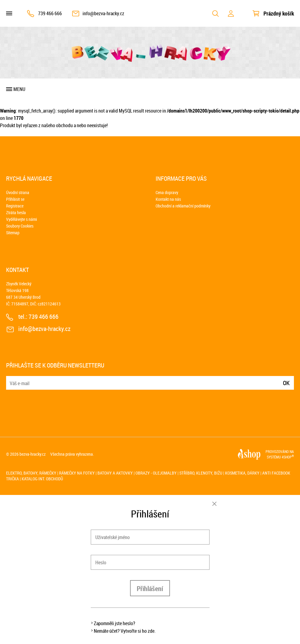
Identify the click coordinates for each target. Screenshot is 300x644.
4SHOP (288, 457)
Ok (286, 383)
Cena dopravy (167, 192)
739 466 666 (50, 13)
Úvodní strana (18, 192)
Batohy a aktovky (115, 473)
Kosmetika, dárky (242, 473)
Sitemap (13, 233)
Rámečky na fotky (77, 473)
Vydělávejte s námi (21, 219)
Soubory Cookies (20, 226)
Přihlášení (150, 588)
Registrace (15, 206)
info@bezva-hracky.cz (103, 13)
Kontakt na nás (168, 199)
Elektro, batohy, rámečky (31, 473)
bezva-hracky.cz (33, 454)
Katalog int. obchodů (42, 479)
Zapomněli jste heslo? (115, 623)
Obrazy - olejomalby (156, 473)
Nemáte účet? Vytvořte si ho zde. (125, 631)
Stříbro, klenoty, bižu (201, 473)
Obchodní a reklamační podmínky (183, 206)
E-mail (11, 379)
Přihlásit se (15, 199)
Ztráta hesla (16, 212)
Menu (19, 89)
